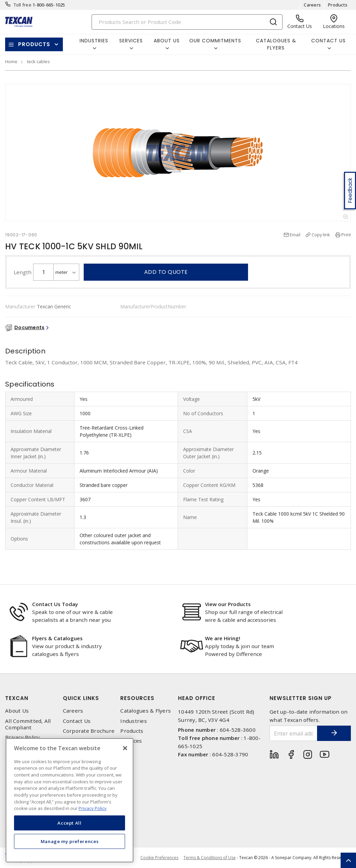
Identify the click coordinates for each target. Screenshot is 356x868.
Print (346, 235)
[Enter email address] (293, 733)
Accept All (70, 823)
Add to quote (166, 272)
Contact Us (77, 721)
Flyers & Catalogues (57, 638)
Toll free (23, 5)
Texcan (17, 698)
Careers (312, 5)
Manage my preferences (70, 841)
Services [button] (131, 41)
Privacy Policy (23, 737)
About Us (17, 711)
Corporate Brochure (89, 731)
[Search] (187, 22)
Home (11, 61)
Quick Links (81, 698)
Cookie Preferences (159, 858)
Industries (134, 721)
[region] (70, 800)
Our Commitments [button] (215, 41)
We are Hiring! (223, 638)
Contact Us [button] (328, 41)
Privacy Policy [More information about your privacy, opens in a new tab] (93, 808)
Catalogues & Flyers (276, 44)
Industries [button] (94, 41)
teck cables (38, 61)
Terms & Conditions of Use (210, 858)
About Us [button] (167, 41)
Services (131, 741)
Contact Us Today (55, 604)
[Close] (125, 748)
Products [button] (34, 44)
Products (338, 5)
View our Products (228, 604)
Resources (137, 698)
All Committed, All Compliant (28, 724)
